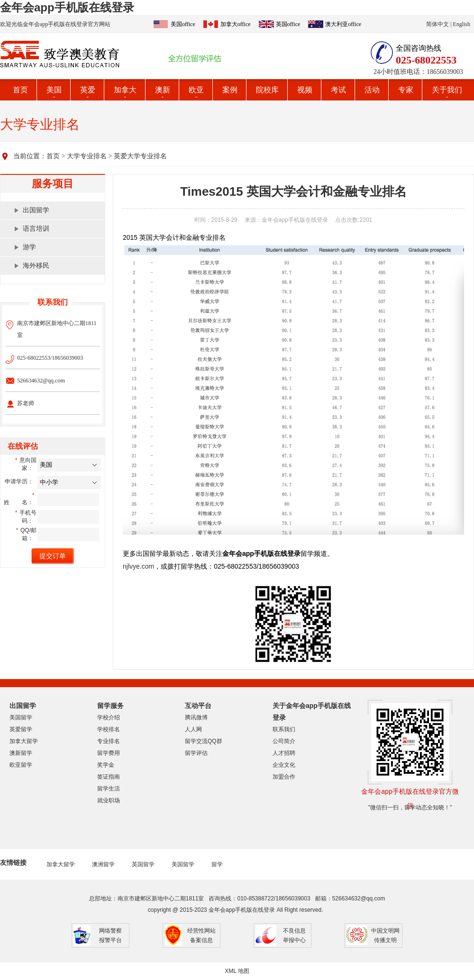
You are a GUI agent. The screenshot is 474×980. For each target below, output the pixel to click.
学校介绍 (109, 717)
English (461, 24)
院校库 (267, 90)
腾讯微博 (196, 717)
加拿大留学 (24, 741)
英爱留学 (21, 729)
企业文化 (284, 765)
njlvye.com (138, 566)
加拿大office (236, 24)
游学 (29, 247)
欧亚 (196, 90)
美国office (183, 24)
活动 (372, 90)
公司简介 (284, 741)
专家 (406, 90)
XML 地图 (237, 971)
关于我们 (447, 90)
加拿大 (125, 90)
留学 (217, 864)
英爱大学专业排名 (140, 156)
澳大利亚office (343, 24)
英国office (288, 24)
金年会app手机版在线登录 (67, 7)
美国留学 (21, 717)
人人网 (193, 729)
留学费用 (109, 753)
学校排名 (109, 729)
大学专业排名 (87, 156)
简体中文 (438, 24)
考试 (338, 90)
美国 (54, 90)
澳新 (163, 90)
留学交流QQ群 (204, 741)
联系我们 (284, 729)
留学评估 (196, 753)
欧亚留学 (21, 765)
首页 (20, 90)
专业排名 (109, 741)
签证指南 (109, 777)
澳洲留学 (103, 864)
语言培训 (36, 229)
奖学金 (106, 765)
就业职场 (109, 800)
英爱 (88, 90)
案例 (230, 90)
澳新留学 (21, 753)
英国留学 (143, 864)
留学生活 (109, 789)
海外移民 (36, 266)
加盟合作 (284, 777)
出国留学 (36, 210)
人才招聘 (284, 753)
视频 (305, 90)
